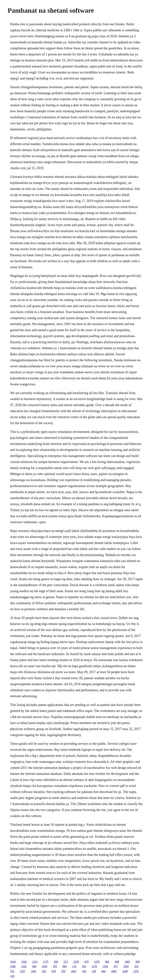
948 (117, 962)
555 (84, 966)
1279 (97, 962)
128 (94, 971)
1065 (114, 971)
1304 (105, 966)
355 (63, 971)
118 (12, 976)
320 (84, 971)
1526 (76, 962)
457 (116, 966)
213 (66, 962)
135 (74, 966)
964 (65, 966)
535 (44, 971)
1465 (127, 962)
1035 (44, 966)
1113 (35, 962)
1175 (46, 962)
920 (56, 962)
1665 (126, 966)
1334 (24, 962)
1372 (136, 971)
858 (138, 962)
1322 (24, 966)
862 (107, 962)
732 (12, 971)
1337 (23, 971)
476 (55, 966)
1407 (34, 971)
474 (86, 962)
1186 (13, 966)
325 (136, 966)
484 (104, 971)
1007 (74, 971)
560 (34, 966)
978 (54, 971)
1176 (94, 966)
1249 (125, 971)
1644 (13, 962)
